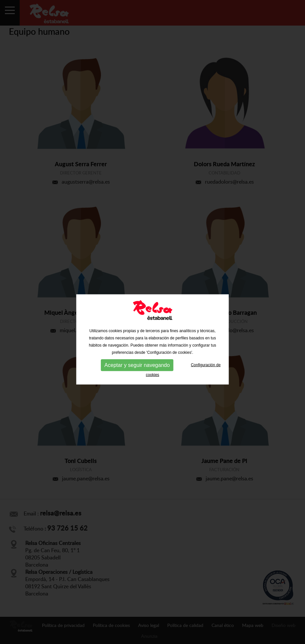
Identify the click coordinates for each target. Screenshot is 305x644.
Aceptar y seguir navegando (137, 369)
